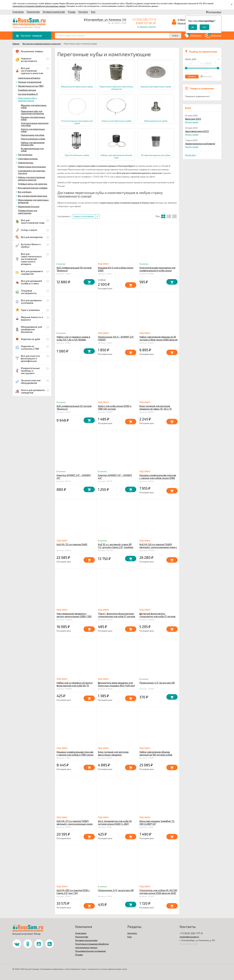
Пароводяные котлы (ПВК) (31, 86)
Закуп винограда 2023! (197, 131)
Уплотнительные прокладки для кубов (35, 124)
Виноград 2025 (193, 119)
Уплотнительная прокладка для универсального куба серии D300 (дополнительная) (157, 270)
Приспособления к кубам (33, 139)
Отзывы (72, 12)
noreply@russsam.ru (189, 937)
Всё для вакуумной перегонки (33, 196)
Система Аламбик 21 (28, 94)
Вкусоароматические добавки (33, 188)
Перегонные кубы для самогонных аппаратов (32, 112)
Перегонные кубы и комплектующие (27, 99)
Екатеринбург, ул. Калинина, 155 (106, 20)
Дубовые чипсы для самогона (33, 184)
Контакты (83, 12)
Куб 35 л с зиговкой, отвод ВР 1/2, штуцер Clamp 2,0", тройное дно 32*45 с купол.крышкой (116, 547)
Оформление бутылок (29, 206)
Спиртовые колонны (28, 159)
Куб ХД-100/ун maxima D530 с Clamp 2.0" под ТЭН (73, 892)
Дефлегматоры (26, 163)
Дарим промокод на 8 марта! (200, 144)
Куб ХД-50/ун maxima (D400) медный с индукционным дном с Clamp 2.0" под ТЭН (158, 547)
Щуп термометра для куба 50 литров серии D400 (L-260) (115, 822)
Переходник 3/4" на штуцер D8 (116, 890)
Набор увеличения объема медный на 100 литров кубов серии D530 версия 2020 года (156, 755)
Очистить (208, 76)
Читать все (190, 155)
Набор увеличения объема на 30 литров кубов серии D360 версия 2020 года (158, 340)
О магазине (18, 12)
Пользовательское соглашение (91, 951)
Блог (93, 12)
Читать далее (192, 122)
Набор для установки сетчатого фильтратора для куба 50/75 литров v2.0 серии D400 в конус (75, 685)
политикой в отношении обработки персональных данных (39, 6)
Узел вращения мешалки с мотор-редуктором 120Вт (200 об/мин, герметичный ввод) (74, 616)
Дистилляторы (25, 155)
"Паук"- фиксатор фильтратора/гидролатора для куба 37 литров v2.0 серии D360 (116, 616)
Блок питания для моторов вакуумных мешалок (113, 753)
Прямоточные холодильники (32, 167)
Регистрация (184, 23)
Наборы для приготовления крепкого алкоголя (31, 178)
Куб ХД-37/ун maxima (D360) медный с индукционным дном (75, 822)
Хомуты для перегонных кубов (33, 130)
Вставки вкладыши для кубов (32, 150)
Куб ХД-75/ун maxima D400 (72, 544)
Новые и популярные (84, 216)
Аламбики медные (27, 90)
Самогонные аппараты (29, 78)
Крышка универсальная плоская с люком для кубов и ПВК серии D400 (75, 755)
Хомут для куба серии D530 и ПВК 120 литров (115, 407)
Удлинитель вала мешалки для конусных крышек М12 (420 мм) (116, 684)
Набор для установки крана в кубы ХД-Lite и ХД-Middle (73, 338)
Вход (183, 20)
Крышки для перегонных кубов (33, 118)
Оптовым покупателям (54, 12)
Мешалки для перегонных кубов (34, 106)
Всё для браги (25, 192)
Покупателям (33, 12)
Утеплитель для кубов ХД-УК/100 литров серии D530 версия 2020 (158, 892)
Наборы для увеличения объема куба (33, 144)
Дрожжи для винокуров (30, 82)
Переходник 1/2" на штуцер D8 (157, 683)
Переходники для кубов (33, 135)
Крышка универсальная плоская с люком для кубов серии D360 (158, 477)
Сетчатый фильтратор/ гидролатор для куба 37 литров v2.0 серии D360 (157, 616)
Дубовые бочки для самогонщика (27, 212)
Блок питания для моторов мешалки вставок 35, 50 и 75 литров (156, 409)
